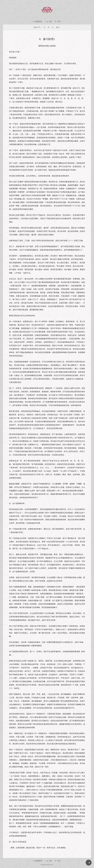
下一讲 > (58, 21)
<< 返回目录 (37, 21)
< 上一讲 (49, 21)
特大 (58, 27)
